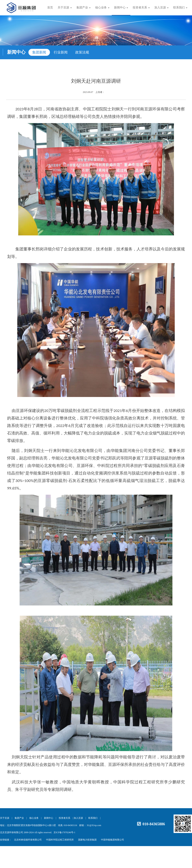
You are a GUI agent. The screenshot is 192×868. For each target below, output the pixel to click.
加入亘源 (78, 818)
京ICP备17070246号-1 (64, 832)
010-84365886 (154, 824)
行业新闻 (61, 52)
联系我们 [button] (180, 8)
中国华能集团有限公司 (113, 840)
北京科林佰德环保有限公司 (28, 840)
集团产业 (19, 818)
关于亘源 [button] (65, 8)
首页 (50, 8)
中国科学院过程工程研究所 (60, 840)
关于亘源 (5, 818)
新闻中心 (49, 818)
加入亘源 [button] (161, 8)
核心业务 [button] (102, 8)
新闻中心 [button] (121, 8)
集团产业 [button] (84, 8)
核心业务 (34, 818)
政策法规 (82, 52)
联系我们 (93, 818)
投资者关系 (65, 818)
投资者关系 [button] (141, 8)
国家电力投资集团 (87, 840)
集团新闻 (39, 52)
